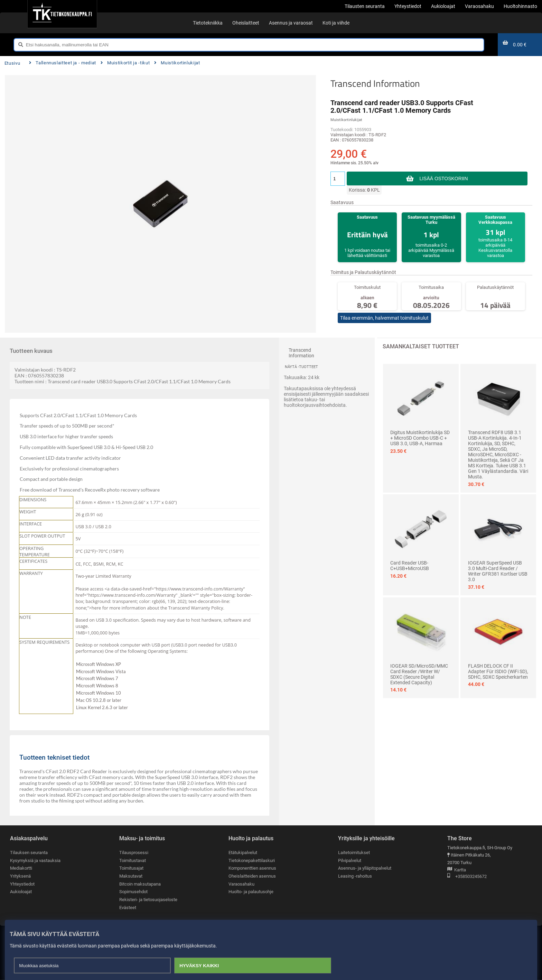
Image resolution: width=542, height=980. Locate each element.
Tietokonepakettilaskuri (252, 860)
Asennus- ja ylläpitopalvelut (365, 868)
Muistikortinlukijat (177, 63)
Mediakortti (21, 868)
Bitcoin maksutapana (140, 884)
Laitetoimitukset (354, 853)
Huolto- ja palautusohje (251, 892)
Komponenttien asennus (252, 868)
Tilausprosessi (134, 853)
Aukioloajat (21, 892)
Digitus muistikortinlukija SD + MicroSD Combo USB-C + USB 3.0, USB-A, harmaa (420, 438)
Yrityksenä (20, 876)
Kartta (457, 870)
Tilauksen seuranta (29, 853)
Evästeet (128, 908)
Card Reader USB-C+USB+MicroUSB (410, 566)
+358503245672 (467, 877)
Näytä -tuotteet (301, 367)
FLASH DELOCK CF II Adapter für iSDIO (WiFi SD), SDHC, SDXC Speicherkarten (498, 671)
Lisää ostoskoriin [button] (444, 178)
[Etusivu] (62, 14)
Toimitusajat (131, 868)
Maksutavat (131, 876)
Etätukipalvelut (243, 853)
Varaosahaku (241, 884)
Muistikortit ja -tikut (125, 63)
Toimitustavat (133, 860)
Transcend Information (375, 83)
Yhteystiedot (22, 884)
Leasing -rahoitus (355, 876)
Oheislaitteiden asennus (252, 876)
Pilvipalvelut (350, 860)
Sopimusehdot (133, 892)
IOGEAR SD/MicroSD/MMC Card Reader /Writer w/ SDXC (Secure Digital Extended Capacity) (419, 674)
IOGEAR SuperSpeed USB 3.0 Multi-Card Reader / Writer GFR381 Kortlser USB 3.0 (498, 571)
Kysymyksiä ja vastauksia (35, 860)
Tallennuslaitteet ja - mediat (63, 63)
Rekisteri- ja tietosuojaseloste (148, 900)
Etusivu (12, 63)
